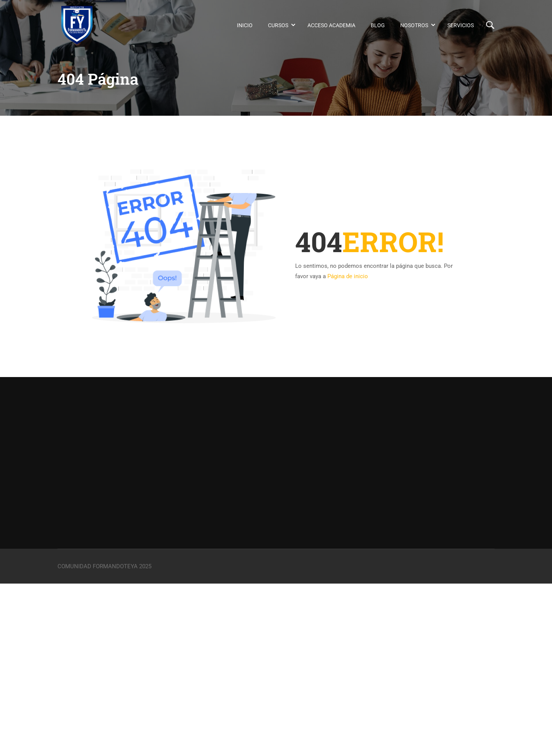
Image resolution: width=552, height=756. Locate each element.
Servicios (461, 25)
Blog (378, 25)
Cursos (278, 25)
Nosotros (414, 25)
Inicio (245, 25)
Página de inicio (348, 276)
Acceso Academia (331, 25)
